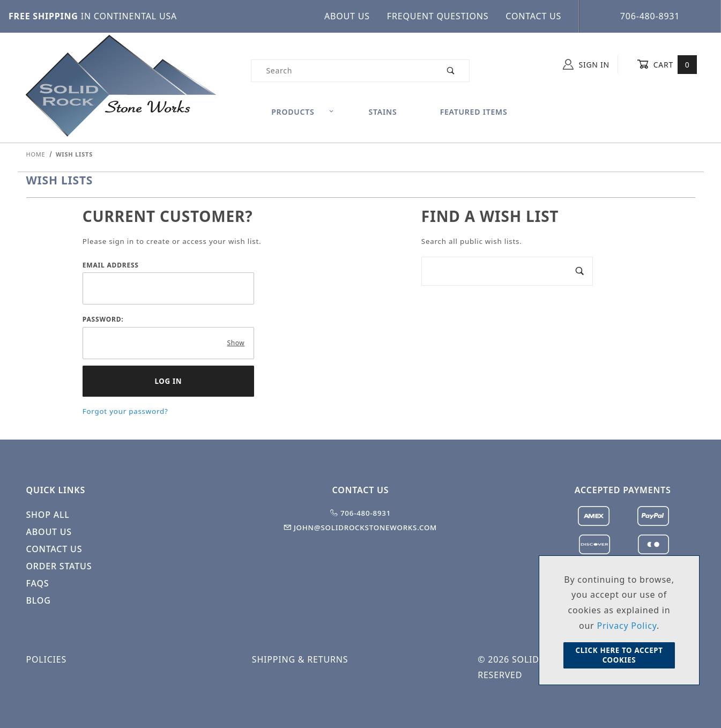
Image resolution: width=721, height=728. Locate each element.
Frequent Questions (438, 16)
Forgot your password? (125, 411)
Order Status (59, 566)
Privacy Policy (627, 626)
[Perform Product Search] (451, 71)
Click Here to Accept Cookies (619, 655)
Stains (383, 112)
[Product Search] (342, 71)
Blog (39, 600)
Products (303, 112)
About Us (347, 16)
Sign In (586, 64)
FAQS (38, 583)
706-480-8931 (650, 16)
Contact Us (533, 16)
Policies (47, 659)
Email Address (111, 265)
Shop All (48, 515)
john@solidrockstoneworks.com (360, 528)
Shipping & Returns (300, 659)
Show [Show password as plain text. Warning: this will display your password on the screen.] (236, 343)
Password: (103, 319)
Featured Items (474, 112)
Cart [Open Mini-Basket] (667, 64)
